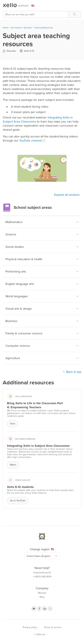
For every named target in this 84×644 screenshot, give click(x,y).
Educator (28, 28)
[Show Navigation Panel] (79, 6)
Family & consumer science (42, 333)
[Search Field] (42, 14)
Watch (13, 465)
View (12, 424)
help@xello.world (42, 573)
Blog (42, 597)
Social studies (42, 247)
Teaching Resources (44, 28)
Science (42, 234)
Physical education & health (42, 259)
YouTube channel (31, 140)
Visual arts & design (42, 309)
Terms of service (53, 627)
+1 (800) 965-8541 (42, 577)
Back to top (72, 372)
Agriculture (42, 358)
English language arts (42, 284)
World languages (42, 296)
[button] (75, 14)
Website (42, 593)
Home (6, 28)
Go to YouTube (18, 501)
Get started (16, 28)
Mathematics (42, 222)
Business (42, 321)
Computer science (42, 346)
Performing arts (42, 271)
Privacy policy (30, 627)
